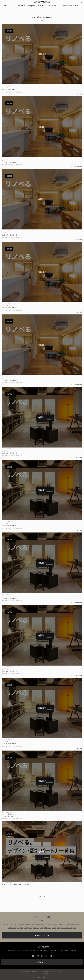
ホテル (54, 928)
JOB (13, 6)
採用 (26, 928)
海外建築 (21, 924)
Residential (36, 928)
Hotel (50, 928)
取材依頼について (58, 972)
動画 (52, 924)
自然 (22, 928)
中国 (42, 928)
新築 (71, 928)
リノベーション (13, 924)
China (63, 928)
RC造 (59, 928)
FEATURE (5, 6)
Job (19, 928)
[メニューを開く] (81, 2)
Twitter (42, 956)
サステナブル (12, 928)
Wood (38, 924)
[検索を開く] (3, 2)
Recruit (30, 928)
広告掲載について (26, 972)
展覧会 (57, 924)
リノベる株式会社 (78, 94)
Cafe (75, 928)
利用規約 (47, 974)
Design (79, 924)
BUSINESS (42, 6)
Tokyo (34, 924)
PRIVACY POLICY (38, 974)
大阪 (67, 928)
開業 (46, 928)
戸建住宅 (69, 924)
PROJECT (31, 6)
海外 (61, 924)
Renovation (28, 924)
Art (64, 924)
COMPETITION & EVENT (68, 6)
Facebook (46, 956)
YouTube (47, 924)
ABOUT (30, 974)
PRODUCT (52, 6)
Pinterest (51, 956)
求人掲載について (47, 972)
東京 (5, 924)
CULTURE (21, 6)
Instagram (38, 956)
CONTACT (53, 974)
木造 (42, 924)
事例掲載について (37, 972)
